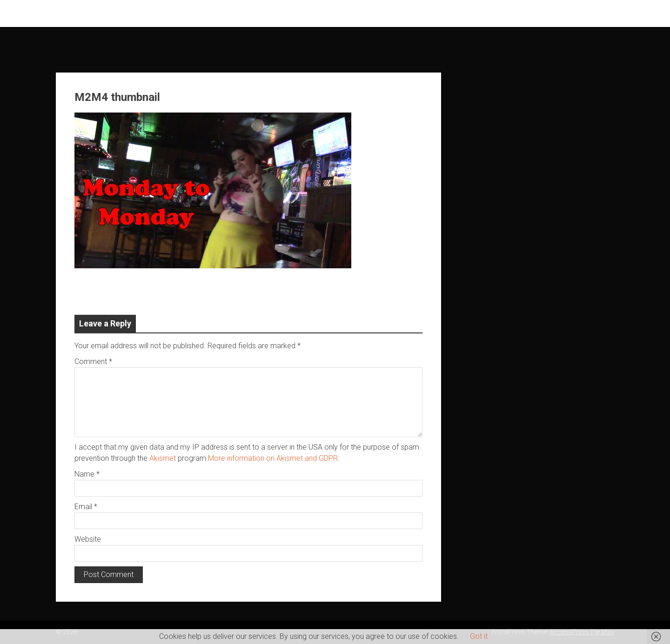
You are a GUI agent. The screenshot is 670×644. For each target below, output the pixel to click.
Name (87, 474)
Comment (93, 362)
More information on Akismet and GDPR (273, 458)
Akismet (163, 458)
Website (88, 539)
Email (86, 507)
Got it (479, 636)
